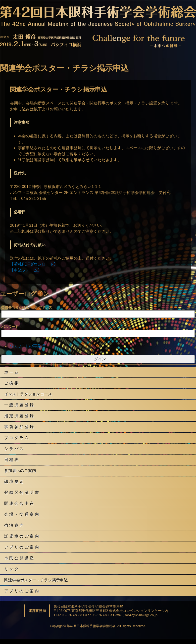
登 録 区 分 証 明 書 (22, 492)
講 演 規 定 (14, 482)
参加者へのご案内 (20, 471)
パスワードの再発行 (27, 346)
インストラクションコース (28, 394)
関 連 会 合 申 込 (19, 503)
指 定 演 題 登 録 (19, 416)
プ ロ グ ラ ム (16, 438)
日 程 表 (11, 460)
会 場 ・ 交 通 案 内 (22, 514)
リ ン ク (11, 569)
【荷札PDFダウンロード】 (34, 264)
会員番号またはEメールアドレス (27, 307)
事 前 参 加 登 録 (19, 427)
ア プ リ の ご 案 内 (22, 547)
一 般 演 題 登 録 (19, 405)
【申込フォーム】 (26, 270)
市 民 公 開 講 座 (19, 558)
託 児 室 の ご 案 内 (22, 536)
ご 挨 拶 (11, 383)
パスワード (10, 327)
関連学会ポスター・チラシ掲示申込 (36, 580)
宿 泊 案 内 (14, 525)
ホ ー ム (11, 372)
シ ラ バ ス (14, 449)
